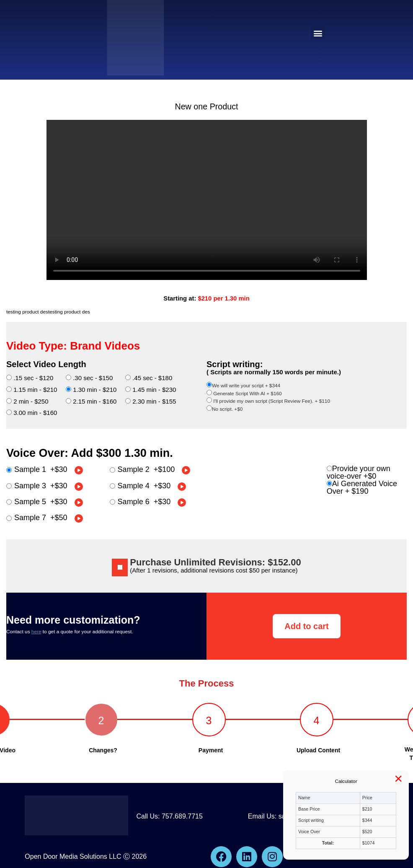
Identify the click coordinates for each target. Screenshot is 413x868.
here (36, 632)
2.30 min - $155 (151, 401)
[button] (318, 33)
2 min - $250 (27, 401)
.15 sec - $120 (30, 378)
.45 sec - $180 (149, 378)
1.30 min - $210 (91, 390)
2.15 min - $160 (91, 401)
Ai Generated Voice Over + (362, 487)
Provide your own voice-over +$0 (359, 472)
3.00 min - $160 (32, 413)
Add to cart (307, 626)
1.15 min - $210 (32, 390)
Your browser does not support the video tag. (207, 200)
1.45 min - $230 (151, 390)
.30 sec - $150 (89, 378)
